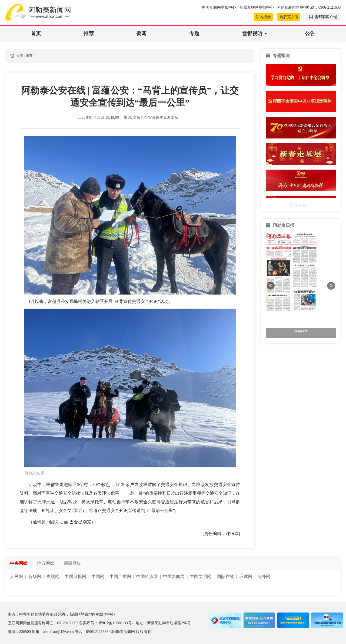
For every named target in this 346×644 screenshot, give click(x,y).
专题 (194, 33)
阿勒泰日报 (284, 225)
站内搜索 (263, 17)
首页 (36, 33)
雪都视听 (252, 33)
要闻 (141, 33)
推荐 (89, 33)
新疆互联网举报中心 (257, 7)
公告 (310, 33)
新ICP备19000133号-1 (117, 623)
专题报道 (281, 56)
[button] (271, 285)
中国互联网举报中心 (219, 7)
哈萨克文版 (289, 17)
